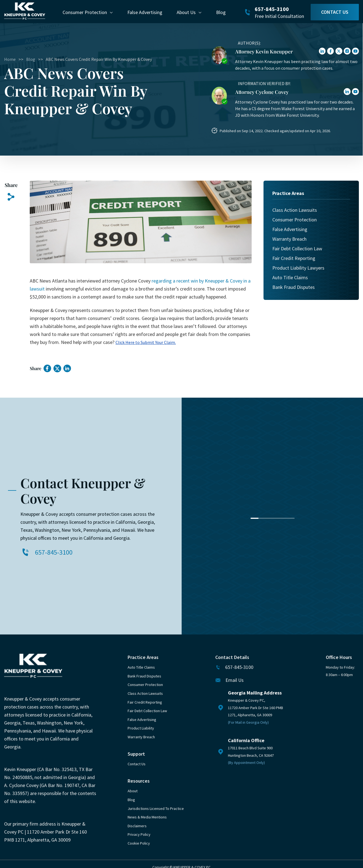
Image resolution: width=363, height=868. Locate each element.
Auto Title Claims (290, 277)
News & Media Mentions (147, 817)
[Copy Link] (11, 197)
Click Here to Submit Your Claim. (146, 342)
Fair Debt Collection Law (297, 249)
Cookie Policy (139, 843)
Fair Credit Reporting (294, 258)
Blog (221, 12)
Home (10, 59)
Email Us (235, 680)
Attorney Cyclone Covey (262, 92)
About (133, 791)
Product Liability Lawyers (298, 268)
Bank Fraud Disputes (294, 287)
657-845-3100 (272, 9)
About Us (186, 12)
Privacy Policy (139, 834)
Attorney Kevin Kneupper (264, 51)
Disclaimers (137, 826)
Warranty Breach (289, 239)
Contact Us (335, 12)
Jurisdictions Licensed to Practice (156, 809)
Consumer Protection (85, 12)
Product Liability (141, 728)
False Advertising (145, 12)
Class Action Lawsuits (295, 210)
